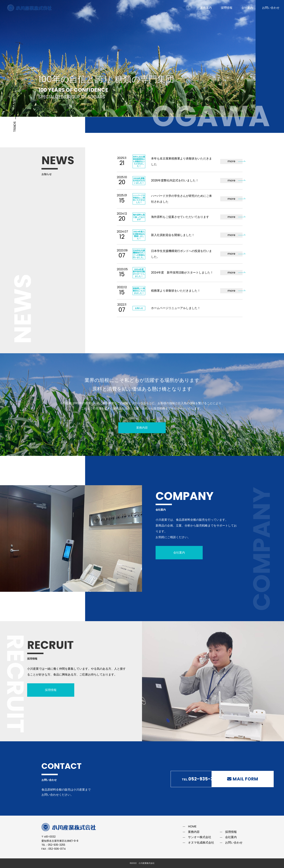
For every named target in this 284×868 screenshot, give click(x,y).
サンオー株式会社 (200, 837)
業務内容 (142, 428)
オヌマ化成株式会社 (201, 843)
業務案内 (206, 8)
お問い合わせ (271, 8)
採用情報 (227, 8)
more (231, 161)
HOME (187, 8)
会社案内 (247, 8)
